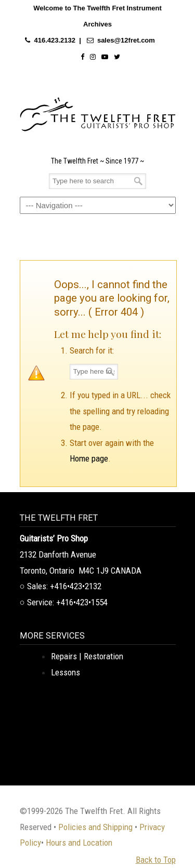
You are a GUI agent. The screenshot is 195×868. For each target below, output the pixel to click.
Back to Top (156, 860)
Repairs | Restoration (87, 656)
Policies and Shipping (95, 827)
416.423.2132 (55, 40)
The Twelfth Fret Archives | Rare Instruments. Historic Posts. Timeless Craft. (98, 112)
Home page (89, 458)
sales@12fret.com (126, 40)
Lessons (66, 672)
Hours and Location (79, 843)
